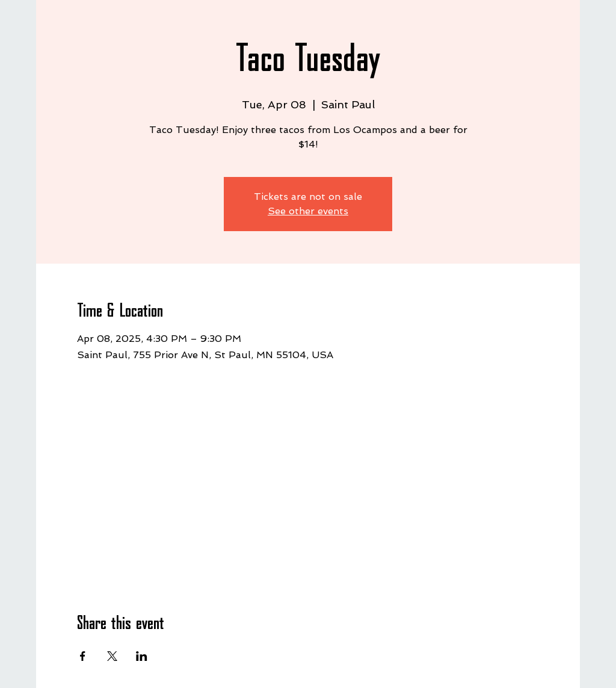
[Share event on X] (112, 656)
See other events (308, 211)
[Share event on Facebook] (83, 656)
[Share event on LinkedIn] (142, 656)
